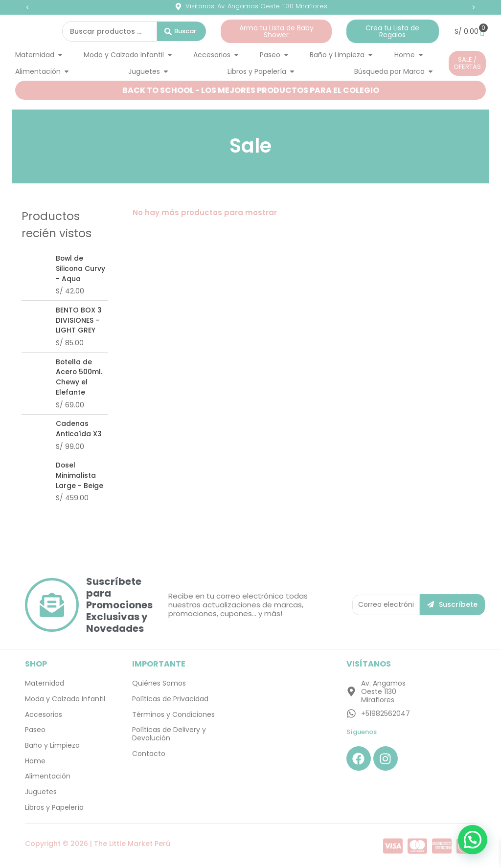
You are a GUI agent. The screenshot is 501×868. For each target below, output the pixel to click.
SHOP (36, 665)
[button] (27, 7)
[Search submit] (182, 31)
